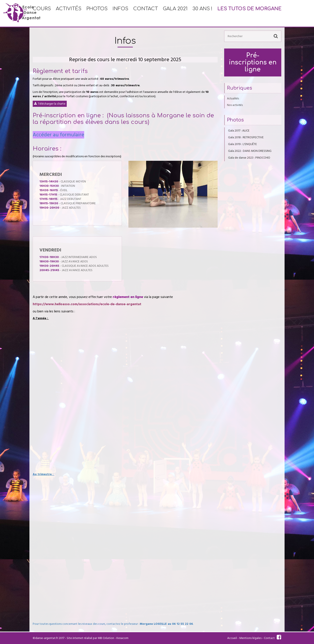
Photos (97, 13)
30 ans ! (202, 13)
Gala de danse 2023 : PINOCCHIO (249, 158)
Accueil (232, 638)
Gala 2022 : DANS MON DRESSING (250, 151)
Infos (120, 13)
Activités (69, 13)
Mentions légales (250, 638)
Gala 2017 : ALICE (239, 131)
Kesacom (122, 638)
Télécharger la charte (52, 104)
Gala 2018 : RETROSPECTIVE (246, 137)
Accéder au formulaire (58, 135)
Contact (146, 13)
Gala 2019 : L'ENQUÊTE (242, 144)
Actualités (233, 99)
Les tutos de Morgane (249, 13)
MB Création (106, 638)
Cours (42, 13)
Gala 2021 (175, 13)
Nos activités (235, 105)
